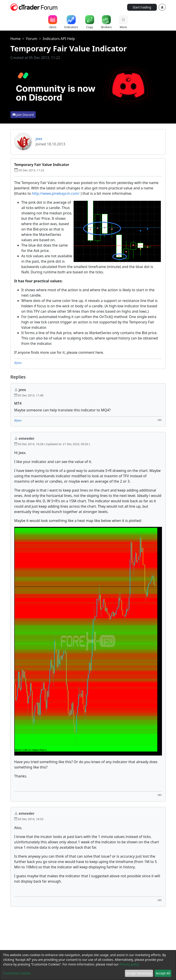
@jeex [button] (18, 363)
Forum (32, 39)
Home (16, 39)
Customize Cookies (17, 973)
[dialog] (88, 965)
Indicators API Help (59, 39)
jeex (39, 139)
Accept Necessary (139, 973)
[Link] (160, 420)
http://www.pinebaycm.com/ (56, 193)
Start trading (142, 7)
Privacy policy (129, 964)
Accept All (163, 973)
